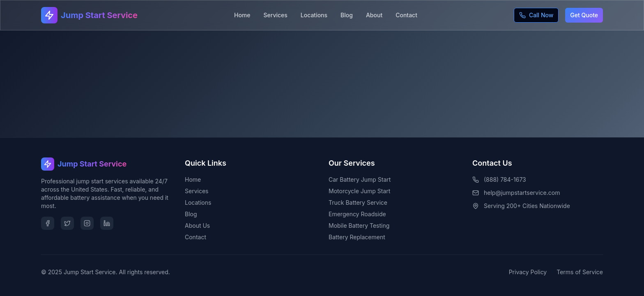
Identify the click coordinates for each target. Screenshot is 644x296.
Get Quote (584, 15)
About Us (197, 225)
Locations (314, 15)
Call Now (536, 15)
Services (276, 15)
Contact (406, 15)
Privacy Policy (528, 272)
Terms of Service (580, 272)
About (374, 15)
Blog (347, 15)
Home (242, 15)
